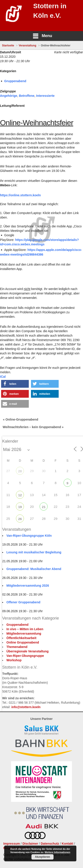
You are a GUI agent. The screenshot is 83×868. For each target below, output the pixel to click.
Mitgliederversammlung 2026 (28, 586)
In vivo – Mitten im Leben (25, 629)
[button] (15, 384)
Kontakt (68, 844)
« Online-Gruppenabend (20, 419)
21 (44, 507)
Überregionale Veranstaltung (28, 651)
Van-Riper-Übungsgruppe (25, 656)
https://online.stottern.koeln (20, 195)
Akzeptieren (42, 857)
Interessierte (45, 96)
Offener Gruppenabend (23, 602)
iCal (3, 377)
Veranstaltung (27, 46)
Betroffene (27, 96)
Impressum (12, 844)
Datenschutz (50, 844)
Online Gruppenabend (23, 642)
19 (20, 507)
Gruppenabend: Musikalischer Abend (34, 569)
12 (20, 495)
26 (20, 519)
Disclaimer (30, 844)
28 (20, 471)
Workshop (14, 660)
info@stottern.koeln (26, 707)
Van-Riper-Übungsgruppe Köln (29, 536)
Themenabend (17, 647)
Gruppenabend (15, 81)
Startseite (8, 46)
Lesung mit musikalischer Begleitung (34, 552)
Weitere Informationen (58, 852)
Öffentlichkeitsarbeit (21, 638)
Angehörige (9, 96)
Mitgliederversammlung (24, 634)
